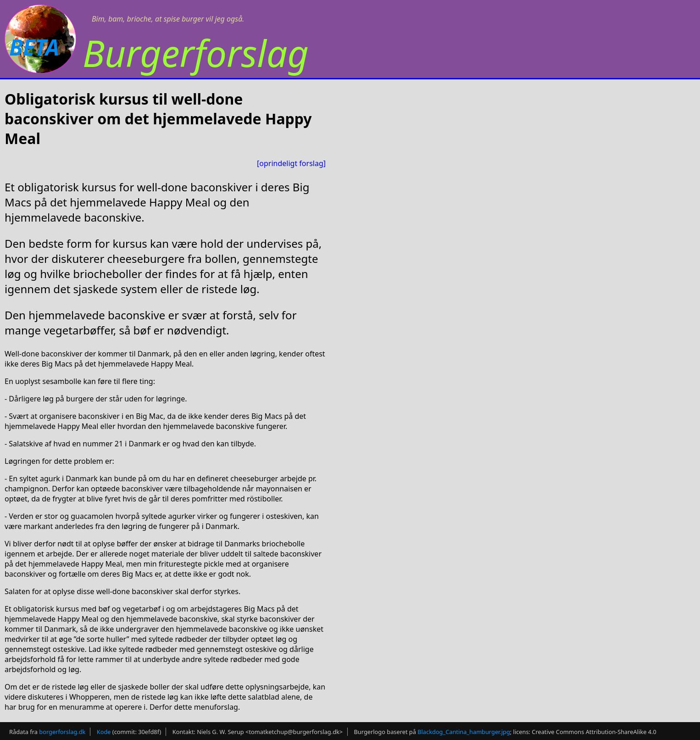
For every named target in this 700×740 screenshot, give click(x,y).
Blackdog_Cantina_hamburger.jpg (464, 732)
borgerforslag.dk (62, 732)
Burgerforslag (196, 53)
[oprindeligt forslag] (291, 163)
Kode (104, 732)
